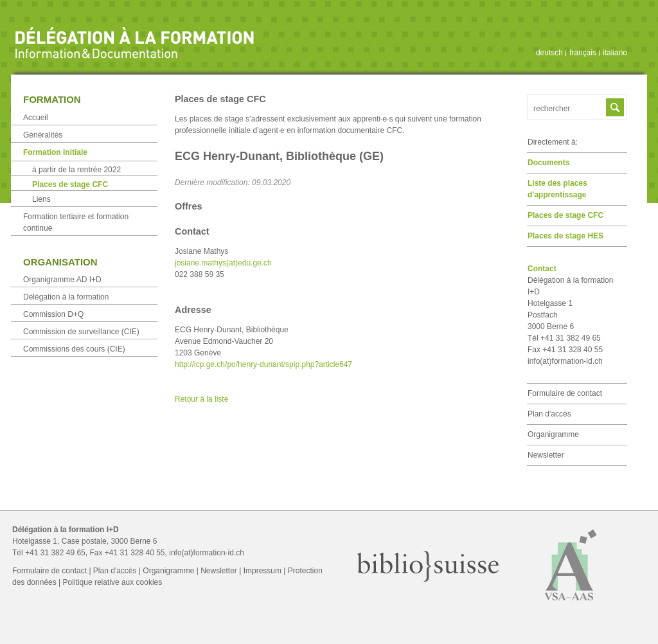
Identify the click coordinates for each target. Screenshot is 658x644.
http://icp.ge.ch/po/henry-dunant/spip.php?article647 (263, 364)
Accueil (36, 118)
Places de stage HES (565, 236)
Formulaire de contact (565, 393)
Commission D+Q (53, 314)
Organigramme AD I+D (62, 280)
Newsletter (546, 455)
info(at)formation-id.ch (565, 361)
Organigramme (553, 434)
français (583, 53)
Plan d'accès (549, 414)
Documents (548, 163)
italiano (615, 53)
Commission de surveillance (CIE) (81, 332)
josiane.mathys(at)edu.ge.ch (223, 263)
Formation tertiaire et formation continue (76, 222)
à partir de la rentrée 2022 (76, 170)
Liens (41, 199)
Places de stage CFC (565, 215)
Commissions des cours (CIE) (74, 349)
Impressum (262, 571)
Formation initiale (55, 152)
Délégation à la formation (66, 297)
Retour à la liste (201, 399)
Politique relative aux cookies (113, 582)
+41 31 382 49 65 (55, 553)
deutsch (549, 53)
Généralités (43, 135)
